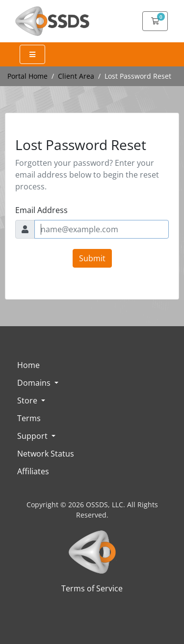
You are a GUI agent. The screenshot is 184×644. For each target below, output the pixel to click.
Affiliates (33, 471)
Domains (35, 383)
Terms (29, 418)
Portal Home (27, 76)
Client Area (76, 76)
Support (33, 436)
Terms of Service (92, 588)
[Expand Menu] (32, 54)
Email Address (41, 210)
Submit (92, 258)
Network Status (46, 454)
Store (28, 400)
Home (28, 365)
